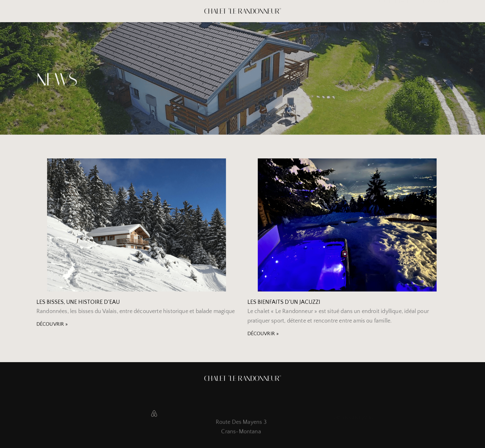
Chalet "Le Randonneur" (242, 11)
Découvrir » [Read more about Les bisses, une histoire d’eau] (52, 324)
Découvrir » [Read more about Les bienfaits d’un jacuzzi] (263, 334)
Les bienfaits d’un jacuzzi (284, 302)
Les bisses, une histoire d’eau (78, 302)
